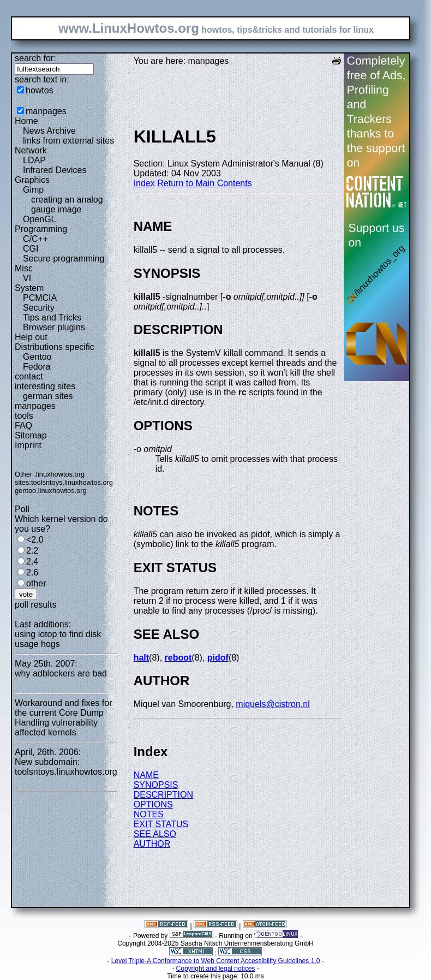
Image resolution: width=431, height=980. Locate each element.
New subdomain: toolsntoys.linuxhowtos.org (66, 767)
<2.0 (35, 540)
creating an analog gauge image (67, 204)
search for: (35, 58)
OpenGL (39, 219)
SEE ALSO (155, 834)
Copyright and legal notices (216, 969)
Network (31, 150)
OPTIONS (153, 804)
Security (39, 308)
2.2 (32, 551)
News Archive (49, 131)
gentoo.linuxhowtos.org (51, 491)
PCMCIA (40, 298)
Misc (24, 268)
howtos (40, 90)
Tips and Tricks (52, 317)
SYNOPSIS (156, 785)
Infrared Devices (55, 170)
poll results (35, 605)
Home (26, 121)
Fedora (37, 367)
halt (141, 658)
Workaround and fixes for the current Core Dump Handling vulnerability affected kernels (63, 718)
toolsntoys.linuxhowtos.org (72, 482)
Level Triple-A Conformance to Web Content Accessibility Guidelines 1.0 (216, 961)
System (29, 288)
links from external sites (68, 141)
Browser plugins (54, 327)
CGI (31, 249)
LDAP (34, 160)
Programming (41, 229)
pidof (218, 658)
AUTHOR (152, 844)
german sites (48, 396)
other (36, 583)
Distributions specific (55, 347)
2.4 (32, 562)
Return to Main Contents (204, 183)
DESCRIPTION (163, 795)
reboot (178, 658)
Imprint (28, 445)
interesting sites (45, 386)
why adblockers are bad (61, 673)
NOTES (149, 814)
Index (144, 183)
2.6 (32, 572)
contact (29, 376)
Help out (31, 337)
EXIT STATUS (161, 824)
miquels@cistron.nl (273, 704)
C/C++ (35, 239)
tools (24, 416)
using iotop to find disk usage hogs (58, 639)
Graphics (32, 180)
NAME (146, 775)
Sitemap (31, 435)
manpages (46, 111)
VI (27, 278)
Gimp (33, 190)
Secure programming (64, 259)
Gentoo (37, 357)
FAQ (23, 426)
